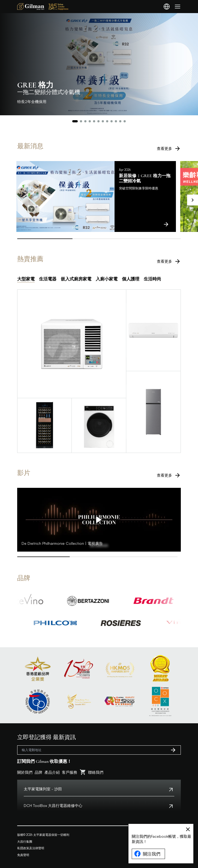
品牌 (38, 772)
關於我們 (25, 772)
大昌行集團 (25, 842)
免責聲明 (23, 855)
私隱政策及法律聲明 (31, 848)
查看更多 (169, 149)
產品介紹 (52, 772)
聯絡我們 (96, 772)
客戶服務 (70, 772)
